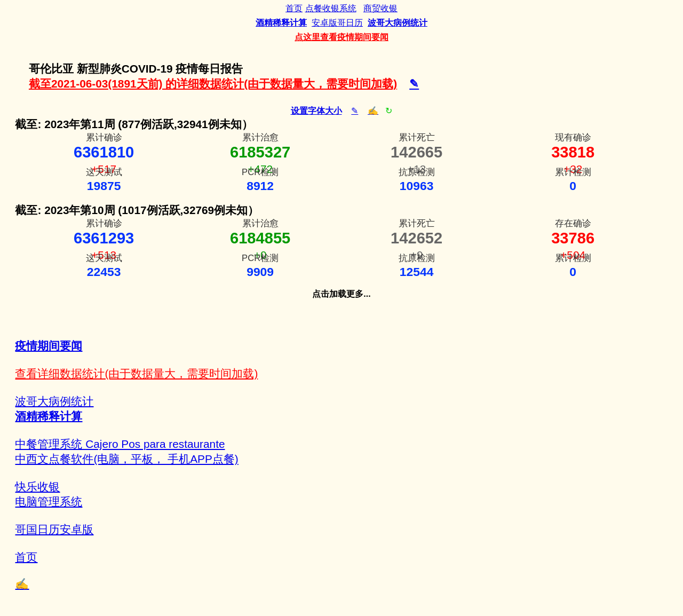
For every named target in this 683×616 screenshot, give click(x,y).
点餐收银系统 (331, 8)
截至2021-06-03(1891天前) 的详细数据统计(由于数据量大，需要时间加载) (213, 84)
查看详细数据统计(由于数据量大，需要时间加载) (136, 373)
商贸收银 (380, 8)
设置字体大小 (316, 111)
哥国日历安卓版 (54, 529)
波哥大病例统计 (54, 401)
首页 (294, 8)
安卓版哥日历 (337, 23)
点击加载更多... (341, 294)
